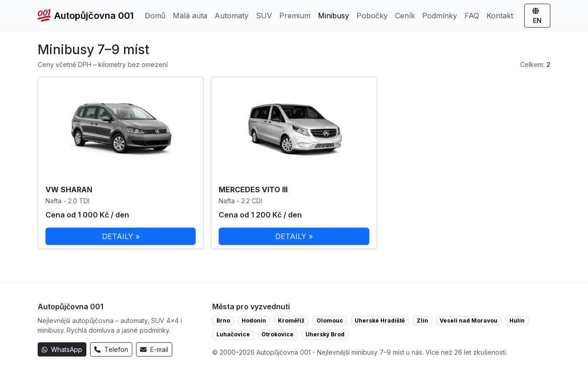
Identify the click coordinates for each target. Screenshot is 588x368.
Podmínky (440, 16)
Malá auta (190, 16)
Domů (155, 16)
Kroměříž (291, 321)
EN (537, 16)
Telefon (111, 349)
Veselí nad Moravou (469, 321)
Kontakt (500, 16)
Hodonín (254, 321)
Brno (223, 321)
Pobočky (372, 16)
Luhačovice (233, 334)
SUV (264, 16)
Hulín (517, 321)
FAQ (472, 16)
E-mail (154, 349)
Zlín (422, 321)
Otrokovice (277, 334)
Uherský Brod (325, 334)
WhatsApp (62, 349)
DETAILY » (121, 236)
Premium (295, 16)
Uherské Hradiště (380, 321)
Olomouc (330, 321)
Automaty (232, 16)
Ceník (405, 16)
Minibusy (334, 16)
